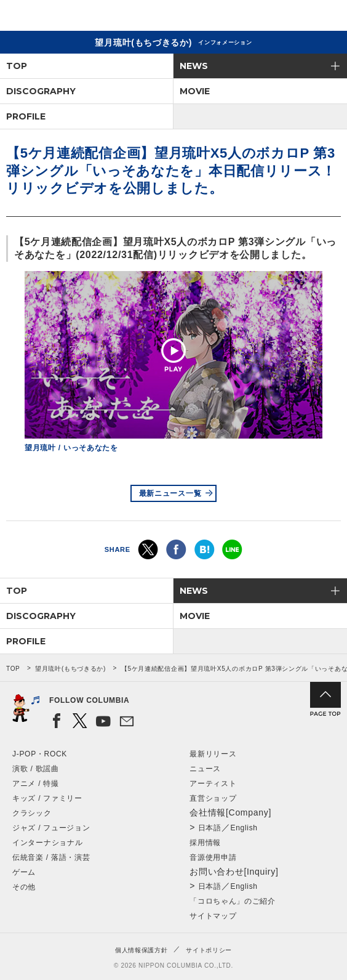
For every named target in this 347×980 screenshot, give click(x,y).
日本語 (210, 828)
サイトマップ (213, 916)
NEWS (194, 66)
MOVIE (195, 91)
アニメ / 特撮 (36, 784)
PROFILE (26, 116)
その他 (24, 887)
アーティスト (213, 784)
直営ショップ (213, 798)
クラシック (32, 813)
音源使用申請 (213, 857)
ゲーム (24, 872)
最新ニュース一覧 (170, 493)
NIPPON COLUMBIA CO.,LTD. (68, 16)
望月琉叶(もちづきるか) (70, 669)
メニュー (327, 18)
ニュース (205, 769)
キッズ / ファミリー (47, 798)
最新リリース (213, 754)
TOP (17, 66)
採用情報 (205, 843)
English (244, 828)
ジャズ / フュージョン (51, 828)
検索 (295, 18)
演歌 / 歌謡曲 (36, 769)
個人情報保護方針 (142, 950)
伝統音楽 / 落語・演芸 (51, 857)
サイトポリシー (209, 950)
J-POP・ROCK (40, 754)
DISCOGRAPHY (41, 91)
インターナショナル (47, 843)
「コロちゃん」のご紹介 (233, 901)
